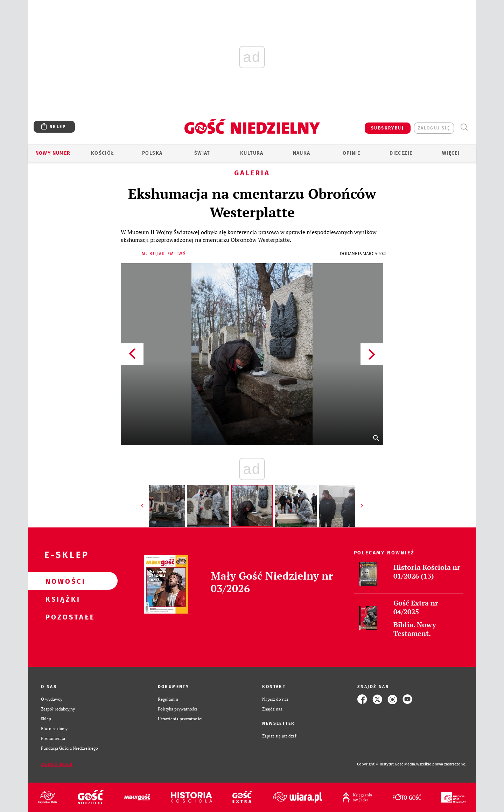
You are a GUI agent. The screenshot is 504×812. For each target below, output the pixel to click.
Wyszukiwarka (464, 127)
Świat (202, 153)
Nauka (302, 153)
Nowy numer (53, 153)
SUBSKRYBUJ (387, 128)
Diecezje (401, 153)
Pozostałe (62, 617)
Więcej (451, 153)
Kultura (252, 153)
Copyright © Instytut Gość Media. (387, 764)
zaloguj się (434, 128)
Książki (62, 599)
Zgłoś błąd (57, 764)
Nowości (62, 581)
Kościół (103, 153)
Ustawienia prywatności (180, 719)
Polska (152, 153)
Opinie (351, 153)
